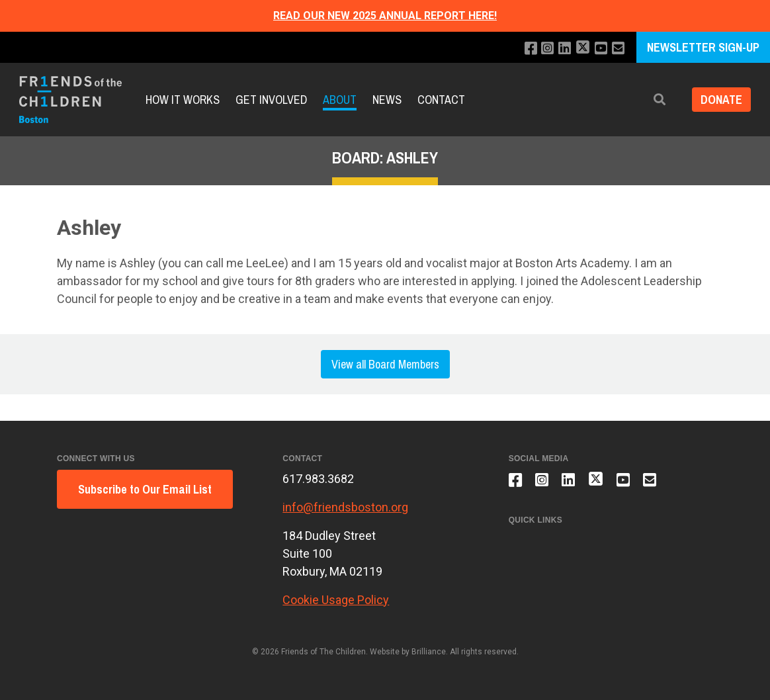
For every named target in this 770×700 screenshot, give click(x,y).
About (340, 100)
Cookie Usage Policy (336, 600)
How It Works (183, 100)
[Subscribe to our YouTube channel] (600, 49)
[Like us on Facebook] (526, 49)
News (387, 100)
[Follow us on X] (581, 49)
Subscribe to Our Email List (145, 489)
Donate (719, 100)
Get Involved (271, 100)
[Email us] (618, 49)
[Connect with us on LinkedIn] (562, 49)
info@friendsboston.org (345, 507)
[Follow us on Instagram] (544, 49)
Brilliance (429, 652)
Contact (441, 100)
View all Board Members (385, 364)
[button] (656, 100)
